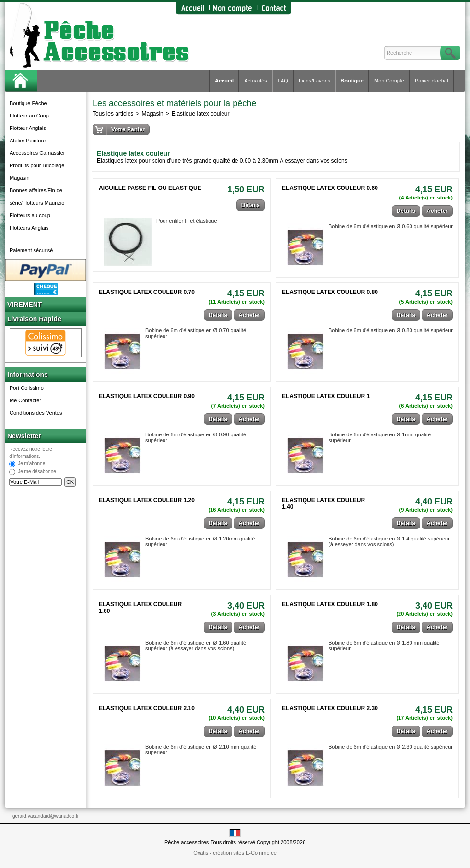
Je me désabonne (37, 472)
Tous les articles (113, 114)
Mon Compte (389, 81)
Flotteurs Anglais (29, 228)
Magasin (20, 178)
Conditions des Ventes (36, 413)
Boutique (352, 81)
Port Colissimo (27, 388)
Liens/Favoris (314, 81)
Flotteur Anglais (28, 128)
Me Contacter (25, 400)
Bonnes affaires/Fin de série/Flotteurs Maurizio (37, 197)
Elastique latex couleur (201, 114)
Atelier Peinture (28, 141)
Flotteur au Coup (29, 116)
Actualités (256, 81)
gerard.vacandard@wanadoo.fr (46, 816)
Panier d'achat (432, 81)
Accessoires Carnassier (37, 153)
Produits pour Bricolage (37, 165)
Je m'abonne (31, 464)
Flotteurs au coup (30, 215)
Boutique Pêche (28, 103)
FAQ (283, 81)
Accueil (224, 81)
